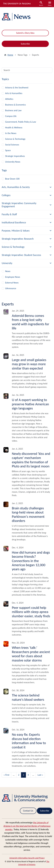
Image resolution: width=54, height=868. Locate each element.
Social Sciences (12, 145)
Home (10, 55)
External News (12, 283)
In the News (11, 133)
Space (8, 150)
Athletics (9, 99)
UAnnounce (11, 288)
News (8, 271)
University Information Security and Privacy (27, 858)
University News (13, 162)
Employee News (13, 277)
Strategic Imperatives (15, 156)
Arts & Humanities (14, 93)
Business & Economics (15, 105)
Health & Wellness (14, 128)
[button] (27, 187)
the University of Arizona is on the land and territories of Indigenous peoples (27, 826)
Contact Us (28, 811)
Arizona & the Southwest (17, 88)
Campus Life (11, 116)
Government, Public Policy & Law (21, 122)
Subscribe (25, 44)
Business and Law (13, 110)
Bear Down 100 (12, 179)
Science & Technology (15, 139)
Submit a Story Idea (25, 33)
